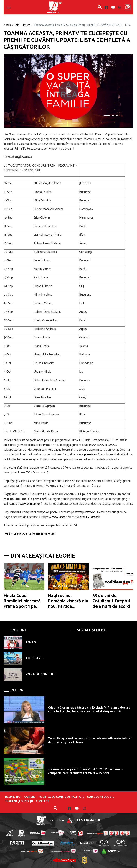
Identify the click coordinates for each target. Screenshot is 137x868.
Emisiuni (18, 630)
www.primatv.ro (87, 455)
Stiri (17, 25)
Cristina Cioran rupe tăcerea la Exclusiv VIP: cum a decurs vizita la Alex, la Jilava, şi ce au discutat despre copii (89, 710)
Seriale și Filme (91, 630)
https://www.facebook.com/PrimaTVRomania (71, 517)
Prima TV (54, 7)
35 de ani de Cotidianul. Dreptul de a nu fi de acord (111, 601)
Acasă (7, 25)
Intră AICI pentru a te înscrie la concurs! (29, 534)
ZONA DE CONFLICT (41, 674)
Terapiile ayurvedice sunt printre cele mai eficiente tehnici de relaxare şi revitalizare (90, 741)
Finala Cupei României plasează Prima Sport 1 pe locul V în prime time (22, 606)
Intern (27, 25)
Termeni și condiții (19, 801)
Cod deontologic (101, 797)
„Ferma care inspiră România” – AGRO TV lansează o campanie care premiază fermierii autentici (85, 771)
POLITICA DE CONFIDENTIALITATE (61, 797)
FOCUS (31, 642)
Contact (42, 801)
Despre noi (13, 797)
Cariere (30, 797)
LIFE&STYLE (35, 658)
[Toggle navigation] (9, 7)
